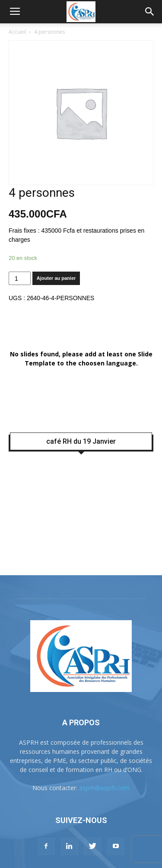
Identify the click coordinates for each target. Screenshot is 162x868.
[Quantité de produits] (20, 278)
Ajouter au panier (56, 278)
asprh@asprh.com (104, 788)
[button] (150, 12)
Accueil (17, 32)
